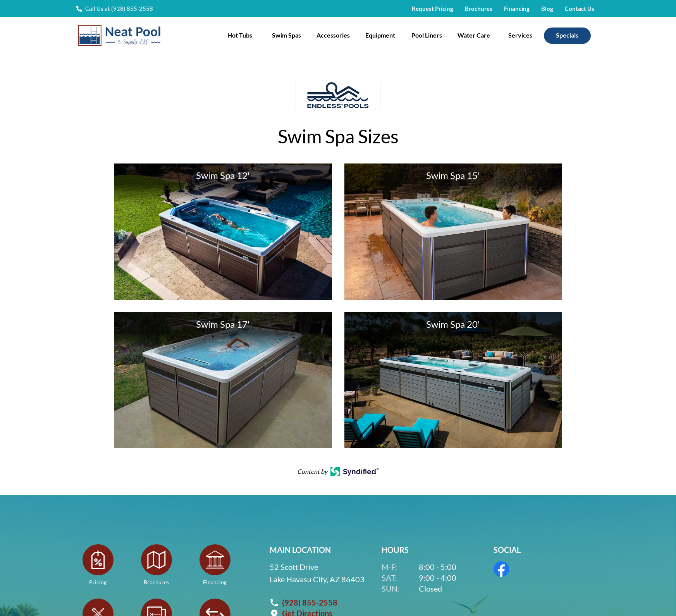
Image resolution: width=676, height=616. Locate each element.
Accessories (333, 35)
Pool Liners (427, 35)
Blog (547, 9)
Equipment (380, 35)
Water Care (474, 35)
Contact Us (580, 9)
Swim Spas (286, 35)
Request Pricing (433, 9)
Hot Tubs (240, 35)
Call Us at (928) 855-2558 (119, 9)
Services (520, 35)
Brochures (479, 9)
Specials (567, 35)
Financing (517, 9)
